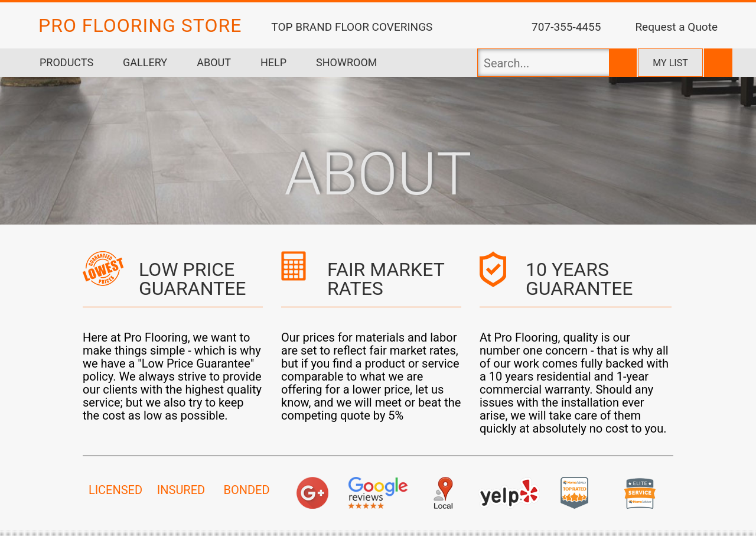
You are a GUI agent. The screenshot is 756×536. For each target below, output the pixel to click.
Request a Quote (676, 27)
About (214, 62)
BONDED (246, 490)
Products (66, 62)
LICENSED (115, 490)
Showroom (346, 62)
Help (273, 62)
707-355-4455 (566, 27)
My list (670, 63)
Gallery (145, 62)
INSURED (181, 490)
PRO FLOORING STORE (140, 25)
